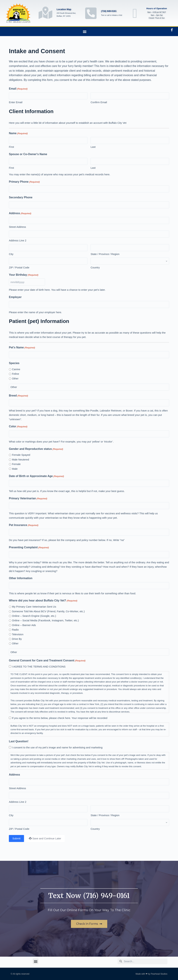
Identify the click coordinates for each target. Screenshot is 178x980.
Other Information (21, 578)
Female (16, 464)
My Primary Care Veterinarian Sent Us (34, 607)
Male (15, 469)
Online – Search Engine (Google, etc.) (34, 616)
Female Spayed (21, 455)
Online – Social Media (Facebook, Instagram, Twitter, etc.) (45, 620)
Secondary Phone (21, 197)
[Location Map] (46, 13)
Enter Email (16, 102)
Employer (15, 297)
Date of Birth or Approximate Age (36, 476)
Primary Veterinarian (28, 499)
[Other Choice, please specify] (89, 387)
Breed (18, 396)
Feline (16, 374)
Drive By (17, 639)
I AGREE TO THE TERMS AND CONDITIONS (39, 667)
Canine (16, 369)
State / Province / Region (105, 254)
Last (93, 147)
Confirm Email (99, 102)
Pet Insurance (24, 525)
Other (15, 378)
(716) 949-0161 (109, 11)
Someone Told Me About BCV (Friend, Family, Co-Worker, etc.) (48, 611)
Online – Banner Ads (24, 625)
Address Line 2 (18, 240)
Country (95, 267)
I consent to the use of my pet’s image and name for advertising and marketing (57, 747)
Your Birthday (24, 275)
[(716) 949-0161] (91, 13)
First (11, 147)
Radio (15, 630)
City (11, 254)
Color (18, 427)
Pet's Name (22, 348)
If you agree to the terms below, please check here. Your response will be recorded (60, 718)
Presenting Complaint (29, 548)
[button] (85, 31)
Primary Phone (24, 182)
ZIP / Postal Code (19, 267)
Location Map (64, 9)
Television (18, 634)
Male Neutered (21, 460)
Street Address (17, 227)
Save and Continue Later (45, 838)
